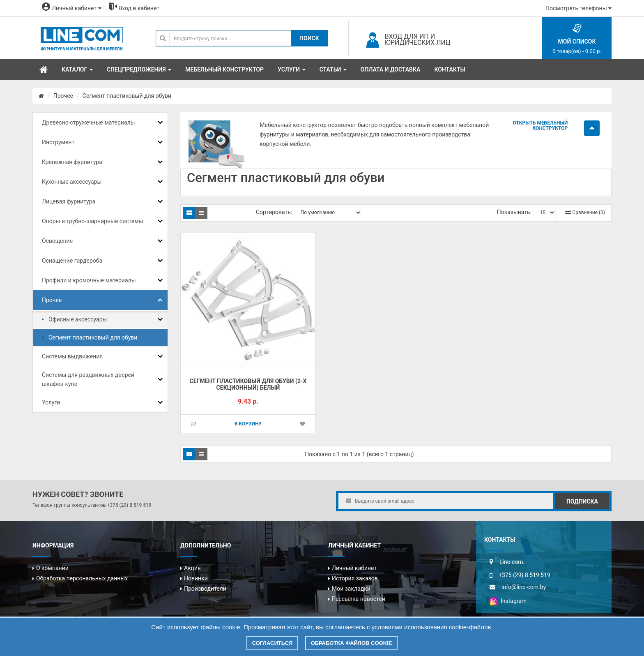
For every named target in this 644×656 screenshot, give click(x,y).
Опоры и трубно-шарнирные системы (92, 221)
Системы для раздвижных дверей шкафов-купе (88, 379)
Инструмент (58, 142)
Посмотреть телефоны (578, 8)
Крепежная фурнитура (72, 162)
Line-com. (512, 562)
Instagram (508, 601)
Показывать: (514, 212)
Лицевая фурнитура (69, 201)
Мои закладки (351, 589)
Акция (192, 568)
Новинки (196, 578)
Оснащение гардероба (72, 261)
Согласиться (273, 643)
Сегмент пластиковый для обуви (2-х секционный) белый (248, 385)
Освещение (57, 241)
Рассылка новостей (359, 599)
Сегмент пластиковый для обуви (127, 96)
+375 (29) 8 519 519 (129, 505)
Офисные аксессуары (78, 319)
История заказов (355, 578)
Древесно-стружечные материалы (88, 122)
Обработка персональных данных (82, 578)
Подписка (582, 501)
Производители (205, 589)
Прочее (63, 96)
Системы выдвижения (72, 356)
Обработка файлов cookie (352, 643)
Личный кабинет (354, 568)
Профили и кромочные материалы (89, 280)
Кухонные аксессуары (72, 182)
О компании (52, 568)
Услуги (51, 402)
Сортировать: (274, 212)
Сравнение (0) (589, 213)
